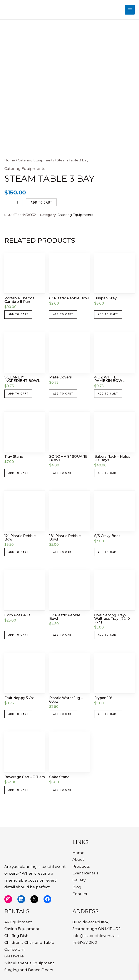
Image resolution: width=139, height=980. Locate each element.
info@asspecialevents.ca (96, 936)
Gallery (79, 880)
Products (81, 866)
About (78, 860)
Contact (80, 894)
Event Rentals (85, 873)
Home (10, 163)
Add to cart (41, 206)
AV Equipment (18, 922)
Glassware (14, 956)
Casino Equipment (22, 929)
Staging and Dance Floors (29, 970)
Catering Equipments (36, 163)
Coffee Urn (15, 949)
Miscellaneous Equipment (29, 963)
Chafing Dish (16, 936)
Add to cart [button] (20, 318)
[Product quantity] (18, 205)
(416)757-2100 (85, 943)
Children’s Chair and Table (29, 943)
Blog (77, 887)
